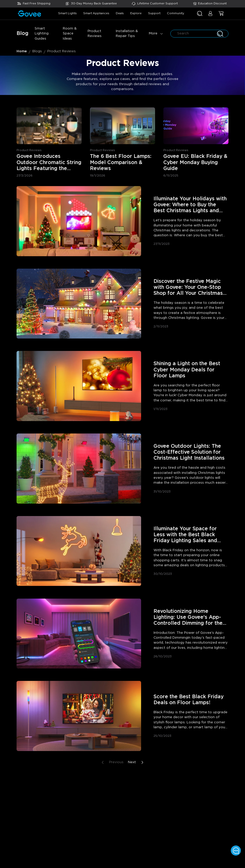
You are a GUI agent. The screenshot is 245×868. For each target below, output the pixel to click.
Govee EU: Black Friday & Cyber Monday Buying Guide (195, 162)
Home (22, 51)
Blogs (37, 51)
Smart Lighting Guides (42, 34)
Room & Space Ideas (70, 34)
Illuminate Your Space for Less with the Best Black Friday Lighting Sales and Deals (185, 535)
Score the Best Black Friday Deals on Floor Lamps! (189, 700)
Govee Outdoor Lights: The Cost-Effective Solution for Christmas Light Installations (189, 452)
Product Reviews (95, 34)
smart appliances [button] (96, 13)
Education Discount (212, 3)
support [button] (154, 13)
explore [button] (136, 13)
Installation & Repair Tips (127, 34)
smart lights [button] (67, 13)
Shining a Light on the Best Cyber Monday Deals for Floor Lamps (187, 370)
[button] (210, 16)
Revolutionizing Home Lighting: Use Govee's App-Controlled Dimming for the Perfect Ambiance (188, 618)
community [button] (176, 13)
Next (137, 762)
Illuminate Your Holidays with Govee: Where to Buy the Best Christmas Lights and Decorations (190, 205)
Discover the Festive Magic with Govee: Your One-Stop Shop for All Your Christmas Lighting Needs (188, 288)
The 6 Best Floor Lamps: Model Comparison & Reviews (121, 162)
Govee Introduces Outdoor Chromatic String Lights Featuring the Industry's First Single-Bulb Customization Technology (49, 163)
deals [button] (120, 13)
